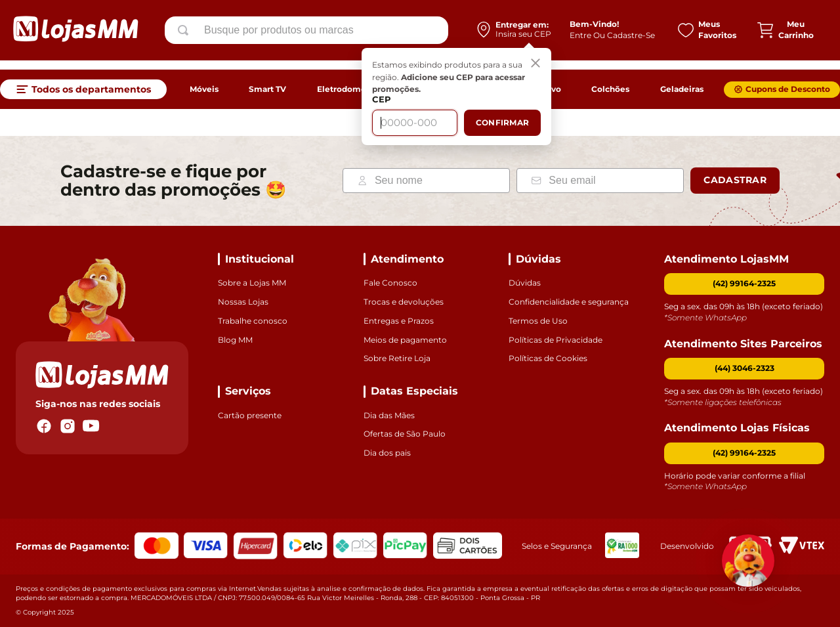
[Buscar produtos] (186, 35)
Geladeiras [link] (682, 89)
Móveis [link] (204, 89)
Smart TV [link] (267, 89)
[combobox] (306, 35)
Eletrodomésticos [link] (353, 89)
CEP (379, 108)
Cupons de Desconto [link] (788, 89)
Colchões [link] (610, 89)
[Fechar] (533, 72)
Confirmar (500, 131)
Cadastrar (735, 180)
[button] (744, 369)
